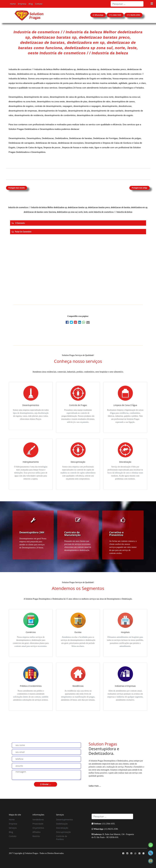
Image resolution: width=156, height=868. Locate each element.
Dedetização (62, 824)
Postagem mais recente (17, 188)
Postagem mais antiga (140, 188)
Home (13, 4)
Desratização (62, 828)
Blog (31, 4)
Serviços (13, 828)
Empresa (22, 4)
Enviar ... (46, 784)
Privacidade (38, 824)
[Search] (127, 4)
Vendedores (38, 820)
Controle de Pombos (62, 838)
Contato (39, 4)
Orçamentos (38, 828)
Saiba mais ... (95, 786)
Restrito (36, 836)
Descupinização (63, 832)
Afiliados (37, 832)
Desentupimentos (65, 820)
